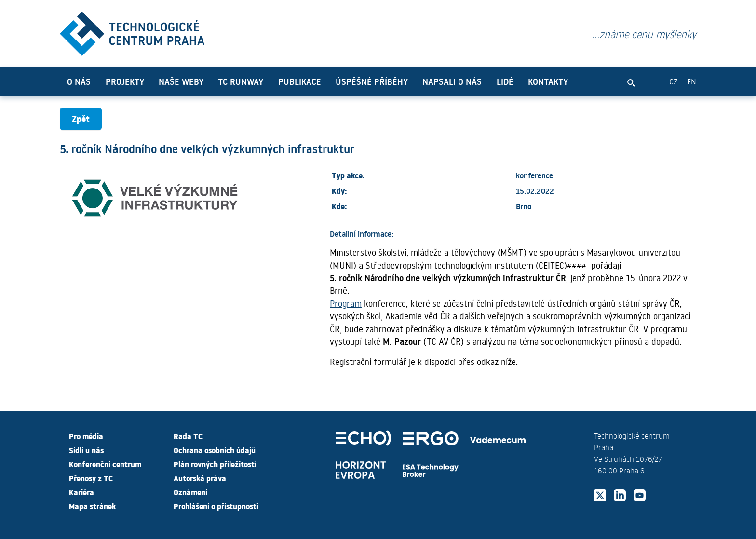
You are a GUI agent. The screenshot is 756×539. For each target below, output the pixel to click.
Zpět (81, 118)
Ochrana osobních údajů (215, 450)
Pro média (86, 436)
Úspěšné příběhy (372, 81)
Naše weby (181, 81)
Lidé (505, 81)
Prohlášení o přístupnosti (216, 506)
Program (346, 303)
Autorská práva (200, 478)
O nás (79, 81)
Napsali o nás (452, 81)
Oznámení (190, 492)
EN (692, 81)
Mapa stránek (92, 506)
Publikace (300, 81)
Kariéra (81, 492)
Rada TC (188, 436)
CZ (673, 81)
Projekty (125, 81)
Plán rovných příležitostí (215, 464)
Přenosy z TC (91, 478)
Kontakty (548, 81)
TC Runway (241, 81)
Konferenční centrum (105, 464)
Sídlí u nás (86, 450)
